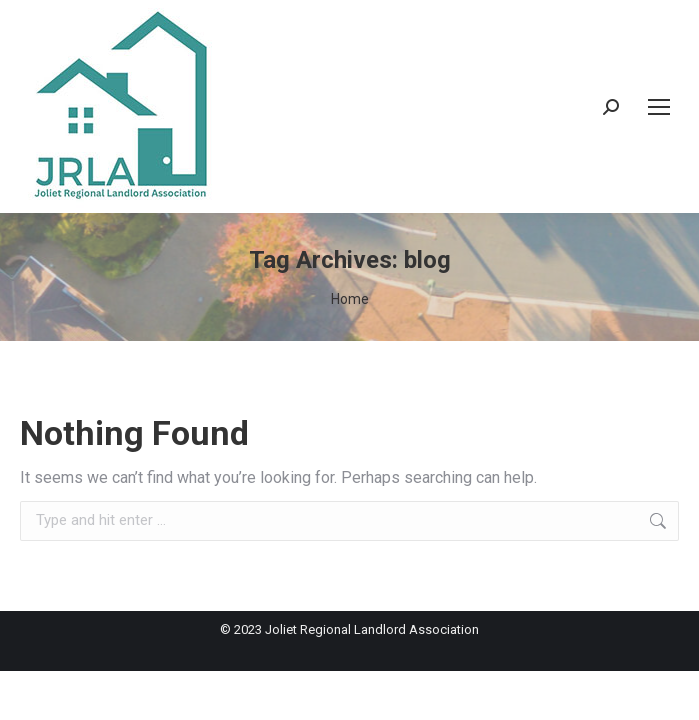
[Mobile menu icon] (659, 107)
